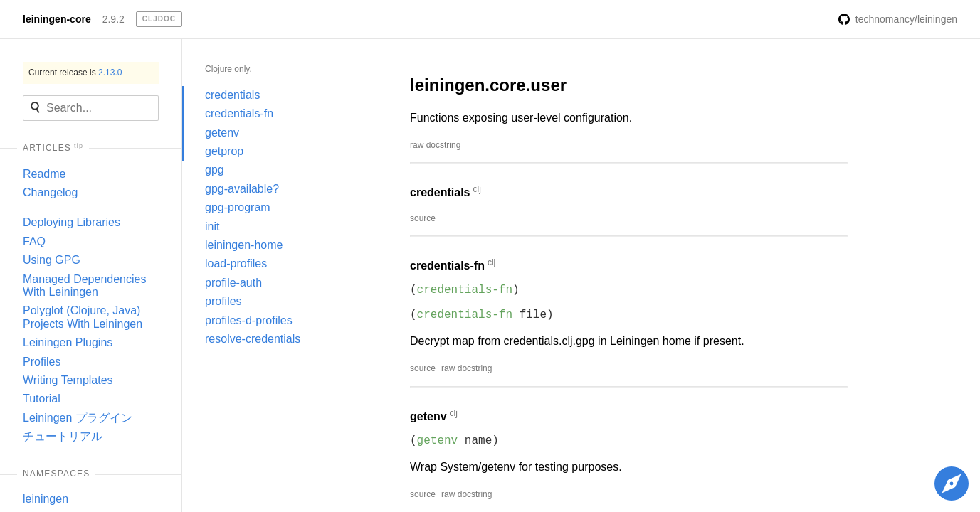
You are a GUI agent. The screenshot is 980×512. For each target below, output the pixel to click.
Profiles (42, 362)
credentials (232, 95)
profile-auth (233, 283)
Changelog (50, 192)
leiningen (46, 499)
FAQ (34, 241)
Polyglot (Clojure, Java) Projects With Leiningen (83, 317)
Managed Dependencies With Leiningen (84, 286)
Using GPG (52, 260)
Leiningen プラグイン (78, 418)
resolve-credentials (253, 339)
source (423, 218)
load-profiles (236, 263)
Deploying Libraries (72, 222)
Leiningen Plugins (68, 342)
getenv (222, 133)
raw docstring (435, 145)
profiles (223, 301)
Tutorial (42, 399)
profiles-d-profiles (249, 320)
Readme (44, 174)
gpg (215, 170)
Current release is (75, 73)
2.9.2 (114, 19)
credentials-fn (239, 113)
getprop (224, 151)
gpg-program (238, 207)
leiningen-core (57, 19)
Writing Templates (68, 380)
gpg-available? (242, 189)
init (212, 226)
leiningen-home (244, 245)
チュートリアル (63, 436)
